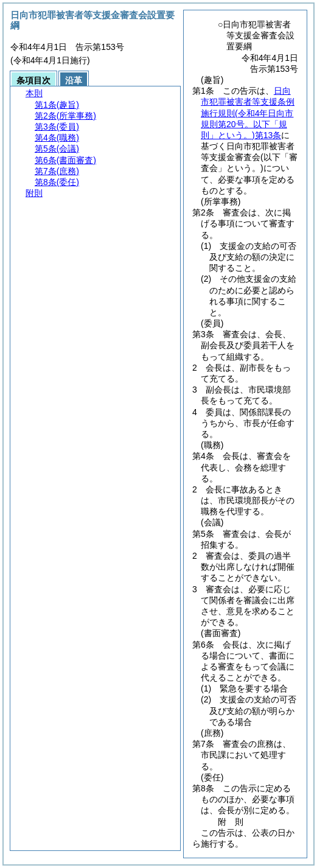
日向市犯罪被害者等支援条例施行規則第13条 (248, 113)
